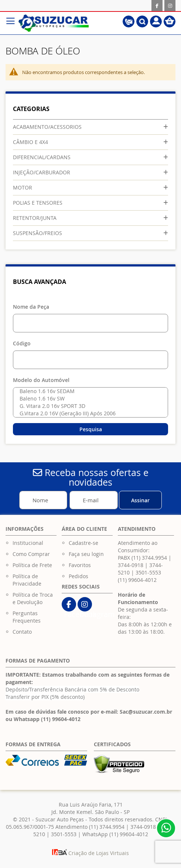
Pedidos (78, 576)
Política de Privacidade (27, 580)
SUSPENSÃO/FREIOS (37, 233)
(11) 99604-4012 (137, 580)
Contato (22, 632)
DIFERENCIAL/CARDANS (42, 157)
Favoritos (80, 565)
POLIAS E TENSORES (38, 203)
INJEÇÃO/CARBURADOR (42, 172)
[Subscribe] (140, 500)
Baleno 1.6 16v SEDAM (89, 391)
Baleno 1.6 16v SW (89, 399)
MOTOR (23, 187)
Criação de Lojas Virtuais (90, 853)
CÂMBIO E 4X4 (30, 142)
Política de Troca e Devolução (33, 598)
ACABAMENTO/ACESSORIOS (47, 127)
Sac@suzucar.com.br (146, 712)
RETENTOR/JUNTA (35, 218)
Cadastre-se (83, 543)
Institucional (28, 543)
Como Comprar (31, 554)
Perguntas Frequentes (27, 617)
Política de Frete (32, 565)
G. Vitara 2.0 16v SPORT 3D (89, 406)
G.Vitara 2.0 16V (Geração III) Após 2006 (89, 413)
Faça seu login (86, 554)
